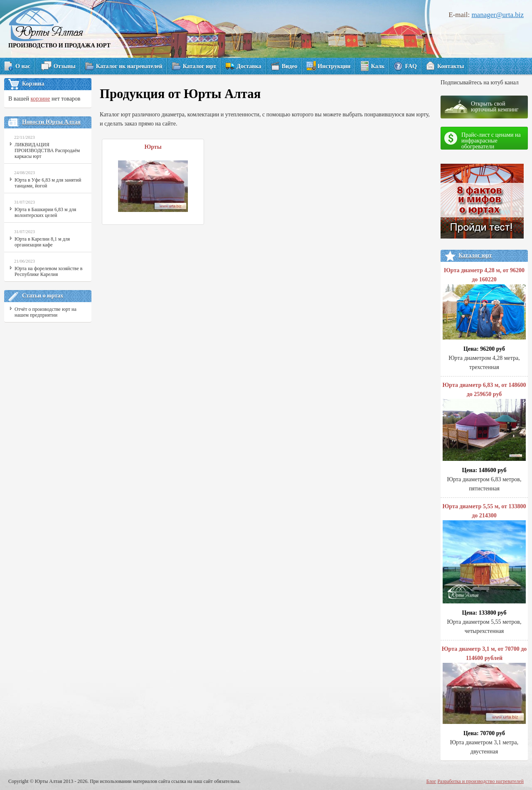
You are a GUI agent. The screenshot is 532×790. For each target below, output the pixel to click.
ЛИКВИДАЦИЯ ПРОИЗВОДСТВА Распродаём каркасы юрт (47, 150)
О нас (23, 66)
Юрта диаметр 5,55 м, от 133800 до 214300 (484, 555)
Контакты (451, 66)
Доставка (249, 66)
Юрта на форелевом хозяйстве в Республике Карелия (48, 271)
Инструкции (334, 66)
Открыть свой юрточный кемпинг (495, 107)
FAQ (411, 66)
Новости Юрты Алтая (51, 122)
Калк (378, 66)
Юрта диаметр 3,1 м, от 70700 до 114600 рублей (484, 686)
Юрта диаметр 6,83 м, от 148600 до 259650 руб (484, 423)
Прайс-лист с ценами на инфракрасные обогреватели (491, 141)
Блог (431, 781)
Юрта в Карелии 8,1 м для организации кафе (42, 242)
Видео (290, 66)
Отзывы (65, 66)
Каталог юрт (200, 66)
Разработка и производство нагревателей (480, 781)
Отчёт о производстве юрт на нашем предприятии (46, 312)
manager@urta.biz (498, 15)
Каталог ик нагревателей (129, 66)
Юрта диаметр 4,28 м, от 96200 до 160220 (484, 305)
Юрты (153, 147)
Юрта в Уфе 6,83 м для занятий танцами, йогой (48, 183)
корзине (40, 99)
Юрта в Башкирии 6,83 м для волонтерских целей (45, 212)
